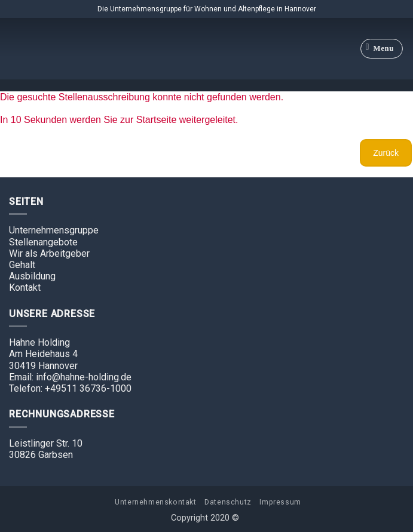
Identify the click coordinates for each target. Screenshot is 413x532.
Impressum (280, 502)
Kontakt (25, 287)
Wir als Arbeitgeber (49, 253)
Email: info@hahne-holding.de (70, 377)
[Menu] (382, 49)
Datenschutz (228, 502)
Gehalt (22, 265)
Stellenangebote (43, 242)
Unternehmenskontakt (156, 502)
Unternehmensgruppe (54, 230)
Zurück (386, 153)
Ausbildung (32, 276)
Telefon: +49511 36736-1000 (70, 388)
